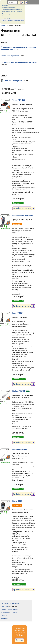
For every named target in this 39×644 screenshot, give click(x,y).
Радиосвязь (5, 5)
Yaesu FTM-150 (19, 100)
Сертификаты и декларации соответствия (19, 63)
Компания (5, 612)
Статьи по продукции (12, 81)
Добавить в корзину (22, 208)
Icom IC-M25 (17, 313)
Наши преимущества (9, 609)
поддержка (15, 603)
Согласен (20, 640)
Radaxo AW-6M (19, 391)
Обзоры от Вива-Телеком (19, 20)
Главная (4, 25)
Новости (4, 606)
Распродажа (10, 20)
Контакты (5, 603)
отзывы (14, 612)
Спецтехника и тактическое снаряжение (13, 16)
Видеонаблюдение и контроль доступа (13, 14)
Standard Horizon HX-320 (23, 215)
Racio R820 (17, 501)
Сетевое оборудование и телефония (12, 10)
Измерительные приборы (9, 8)
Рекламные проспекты (11, 56)
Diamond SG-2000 (20, 449)
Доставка (5, 619)
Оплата (4, 616)
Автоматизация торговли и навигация (12, 12)
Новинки (4, 20)
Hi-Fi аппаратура (7, 18)
